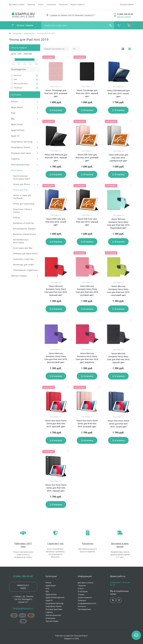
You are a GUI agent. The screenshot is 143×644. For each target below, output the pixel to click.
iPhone (14, 101)
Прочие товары (19, 276)
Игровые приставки (21, 153)
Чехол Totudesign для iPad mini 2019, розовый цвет (56, 93)
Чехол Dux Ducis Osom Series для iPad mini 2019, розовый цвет (87, 424)
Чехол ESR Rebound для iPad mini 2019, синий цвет (118, 93)
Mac (13, 119)
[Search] (110, 25)
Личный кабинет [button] (127, 4)
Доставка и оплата (17, 4)
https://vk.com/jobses (113, 600)
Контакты (82, 606)
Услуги (41, 4)
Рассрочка (63, 4)
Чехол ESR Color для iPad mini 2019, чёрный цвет (87, 222)
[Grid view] (130, 49)
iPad (13, 113)
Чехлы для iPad (29, 33)
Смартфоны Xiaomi (21, 147)
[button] (126, 14)
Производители (84, 609)
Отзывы (81, 594)
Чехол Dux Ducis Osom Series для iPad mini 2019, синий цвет (118, 424)
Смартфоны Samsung (22, 142)
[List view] (123, 49)
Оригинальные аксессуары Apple (22, 177)
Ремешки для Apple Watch (26, 253)
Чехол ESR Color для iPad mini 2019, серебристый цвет (118, 158)
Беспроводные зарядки (24, 229)
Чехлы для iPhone (22, 184)
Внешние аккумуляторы (25, 234)
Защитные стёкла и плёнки (22, 211)
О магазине (51, 4)
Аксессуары (17, 33)
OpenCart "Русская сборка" (77, 636)
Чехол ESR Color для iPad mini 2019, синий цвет (56, 222)
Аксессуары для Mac (23, 248)
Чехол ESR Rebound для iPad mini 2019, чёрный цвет (56, 158)
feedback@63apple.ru (23, 608)
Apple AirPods (18, 130)
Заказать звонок (124, 17)
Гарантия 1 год (55, 543)
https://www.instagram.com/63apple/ (119, 600)
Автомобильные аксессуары (21, 241)
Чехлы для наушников (24, 204)
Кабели (17, 218)
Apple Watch (17, 107)
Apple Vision (17, 124)
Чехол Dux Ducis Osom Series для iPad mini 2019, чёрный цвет (56, 488)
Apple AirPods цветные (55, 597)
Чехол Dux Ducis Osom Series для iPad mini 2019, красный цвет (56, 424)
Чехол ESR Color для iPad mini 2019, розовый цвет (87, 158)
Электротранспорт (20, 165)
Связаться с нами (23, 587)
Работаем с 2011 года (23, 545)
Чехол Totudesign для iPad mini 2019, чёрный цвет (87, 93)
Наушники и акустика (23, 259)
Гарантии (31, 4)
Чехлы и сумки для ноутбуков (22, 197)
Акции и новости (77, 4)
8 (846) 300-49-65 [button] (23, 576)
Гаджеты (15, 159)
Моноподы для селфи (23, 265)
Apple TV (15, 136)
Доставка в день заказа (120, 545)
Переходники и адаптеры (25, 270)
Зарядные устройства (24, 223)
